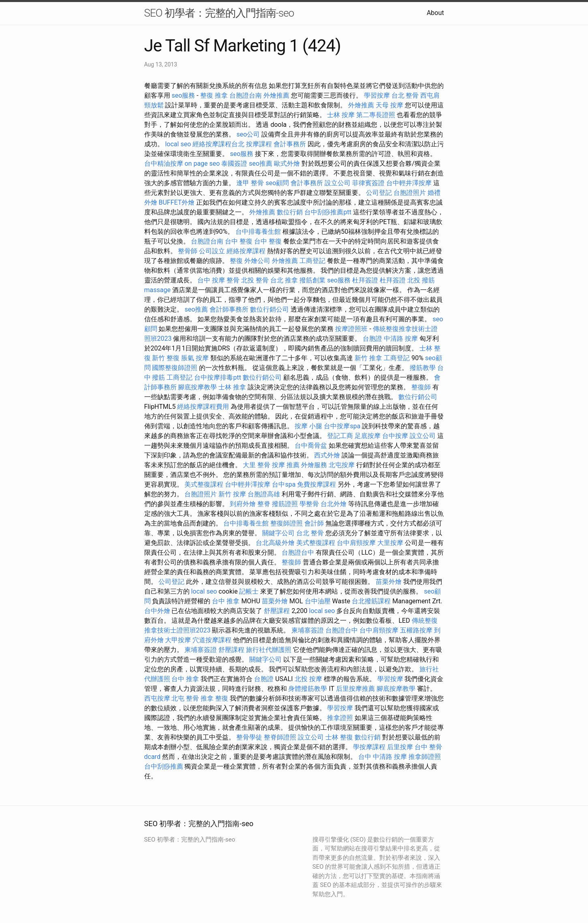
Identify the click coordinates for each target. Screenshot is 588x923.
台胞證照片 (410, 193)
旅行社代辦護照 (269, 650)
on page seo (202, 163)
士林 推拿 (232, 387)
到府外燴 (243, 504)
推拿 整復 (214, 698)
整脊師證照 (280, 737)
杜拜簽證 (365, 280)
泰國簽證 (234, 163)
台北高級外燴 (275, 543)
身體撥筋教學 (308, 689)
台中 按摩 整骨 (218, 280)
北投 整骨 (255, 280)
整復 (236, 261)
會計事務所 (290, 144)
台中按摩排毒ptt (217, 377)
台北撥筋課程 (371, 601)
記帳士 (249, 591)
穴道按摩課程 (212, 640)
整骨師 (188, 251)
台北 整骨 (405, 95)
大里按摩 (390, 543)
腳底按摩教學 (197, 387)
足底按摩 (368, 436)
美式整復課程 (204, 484)
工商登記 (312, 261)
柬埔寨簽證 (308, 630)
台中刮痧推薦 (164, 766)
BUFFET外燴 (176, 202)
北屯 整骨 (185, 698)
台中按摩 (395, 436)
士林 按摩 (341, 115)
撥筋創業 (312, 280)
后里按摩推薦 (355, 689)
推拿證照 (340, 718)
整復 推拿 (214, 95)
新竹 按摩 (232, 494)
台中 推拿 (226, 601)
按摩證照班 (351, 329)
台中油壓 (318, 601)
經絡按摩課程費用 (203, 407)
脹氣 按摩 (195, 358)
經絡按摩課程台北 (218, 144)
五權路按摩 (416, 630)
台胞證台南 (246, 95)
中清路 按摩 (401, 339)
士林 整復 (339, 737)
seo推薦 (261, 163)
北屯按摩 (342, 465)
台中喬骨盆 (311, 445)
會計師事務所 (229, 309)
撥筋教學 (423, 368)
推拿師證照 (425, 757)
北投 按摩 (308, 679)
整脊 (264, 504)
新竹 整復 (166, 358)
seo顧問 (277, 183)
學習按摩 (377, 95)
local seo (178, 144)
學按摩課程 (369, 747)
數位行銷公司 (269, 309)
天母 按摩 (389, 105)
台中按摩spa (342, 426)
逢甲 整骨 (250, 183)
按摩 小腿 (308, 426)
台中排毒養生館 (258, 232)
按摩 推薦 (286, 465)
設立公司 (338, 183)
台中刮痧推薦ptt (328, 212)
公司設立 (212, 251)
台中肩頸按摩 (356, 543)
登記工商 (340, 436)
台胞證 (372, 339)
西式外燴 (327, 455)
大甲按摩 (178, 640)
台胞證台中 (298, 552)
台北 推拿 (284, 280)
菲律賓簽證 (368, 183)
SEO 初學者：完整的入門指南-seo (219, 13)
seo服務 (183, 95)
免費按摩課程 (316, 484)
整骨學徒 (249, 737)
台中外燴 (157, 611)
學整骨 (309, 504)
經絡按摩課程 (246, 251)
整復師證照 (287, 523)
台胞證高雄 (264, 494)
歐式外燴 (287, 163)
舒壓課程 (277, 611)
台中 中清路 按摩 (383, 757)
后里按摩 (400, 747)
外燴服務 (314, 465)
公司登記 (379, 193)
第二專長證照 (376, 115)
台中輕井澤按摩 (409, 183)
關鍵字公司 (278, 533)
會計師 (314, 523)
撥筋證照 (285, 504)
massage (157, 290)
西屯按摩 (157, 698)
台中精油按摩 (164, 163)
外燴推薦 (276, 95)
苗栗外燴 (389, 582)
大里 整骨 (257, 465)
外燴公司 (257, 261)
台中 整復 (239, 241)
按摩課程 (259, 144)
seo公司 (248, 134)
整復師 (421, 387)
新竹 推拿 (368, 358)
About (435, 13)
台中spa (284, 484)
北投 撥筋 (421, 280)
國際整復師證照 (175, 368)
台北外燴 (334, 504)
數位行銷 (290, 212)
